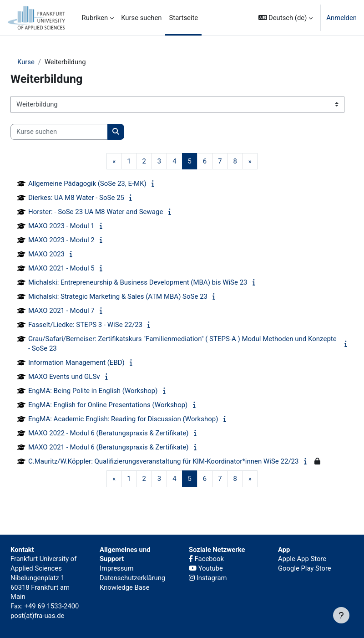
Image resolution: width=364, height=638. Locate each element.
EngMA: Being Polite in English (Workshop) (93, 391)
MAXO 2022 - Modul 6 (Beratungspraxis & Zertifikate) (108, 433)
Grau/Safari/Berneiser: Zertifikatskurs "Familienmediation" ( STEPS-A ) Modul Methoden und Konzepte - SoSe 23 (182, 344)
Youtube (206, 568)
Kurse (26, 62)
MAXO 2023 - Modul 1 (61, 226)
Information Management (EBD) (76, 362)
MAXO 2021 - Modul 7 (61, 311)
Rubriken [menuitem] (95, 18)
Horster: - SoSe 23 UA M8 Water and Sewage (96, 212)
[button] (286, 18)
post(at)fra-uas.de (37, 616)
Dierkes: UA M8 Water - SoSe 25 (76, 198)
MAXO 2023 (46, 254)
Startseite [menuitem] (183, 18)
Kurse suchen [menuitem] (141, 18)
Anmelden (341, 18)
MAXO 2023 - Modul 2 (61, 240)
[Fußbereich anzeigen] (341, 615)
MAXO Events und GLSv (64, 377)
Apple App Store (302, 559)
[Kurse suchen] (59, 132)
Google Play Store (305, 568)
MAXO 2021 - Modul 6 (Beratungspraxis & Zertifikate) (108, 447)
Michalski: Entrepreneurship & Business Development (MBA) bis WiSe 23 (138, 282)
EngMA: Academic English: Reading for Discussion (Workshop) (123, 419)
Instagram (208, 578)
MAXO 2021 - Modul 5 (61, 268)
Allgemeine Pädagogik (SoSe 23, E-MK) (87, 184)
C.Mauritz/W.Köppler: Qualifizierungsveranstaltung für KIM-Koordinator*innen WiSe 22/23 (163, 461)
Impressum (117, 568)
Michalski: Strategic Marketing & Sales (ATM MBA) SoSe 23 (118, 296)
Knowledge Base (124, 587)
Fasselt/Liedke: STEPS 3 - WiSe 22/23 (85, 325)
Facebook (206, 559)
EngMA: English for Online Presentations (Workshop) (108, 405)
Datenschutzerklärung (132, 578)
